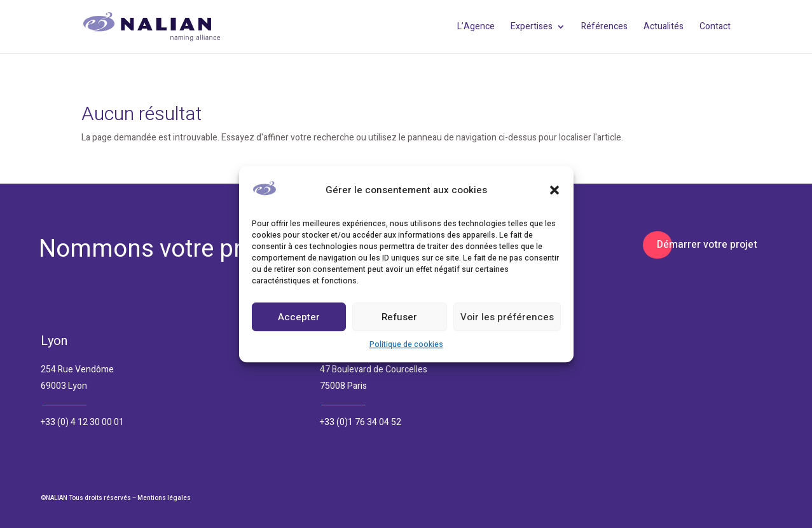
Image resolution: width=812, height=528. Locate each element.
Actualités (664, 28)
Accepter (299, 317)
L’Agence (476, 28)
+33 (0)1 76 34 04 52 (361, 422)
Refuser (399, 317)
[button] (554, 191)
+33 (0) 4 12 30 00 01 (82, 422)
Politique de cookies (406, 345)
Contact (715, 28)
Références (604, 28)
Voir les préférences (507, 317)
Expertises (532, 28)
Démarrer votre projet (707, 245)
